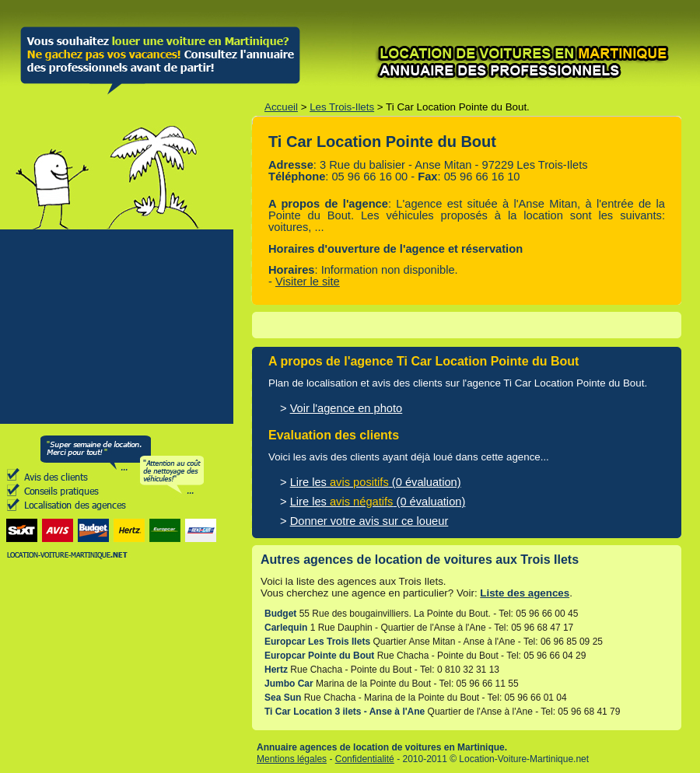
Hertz (276, 670)
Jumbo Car (289, 684)
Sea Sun (283, 698)
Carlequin (286, 628)
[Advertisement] (117, 327)
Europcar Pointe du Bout (319, 656)
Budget (280, 614)
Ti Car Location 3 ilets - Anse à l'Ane (345, 712)
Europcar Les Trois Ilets (317, 642)
